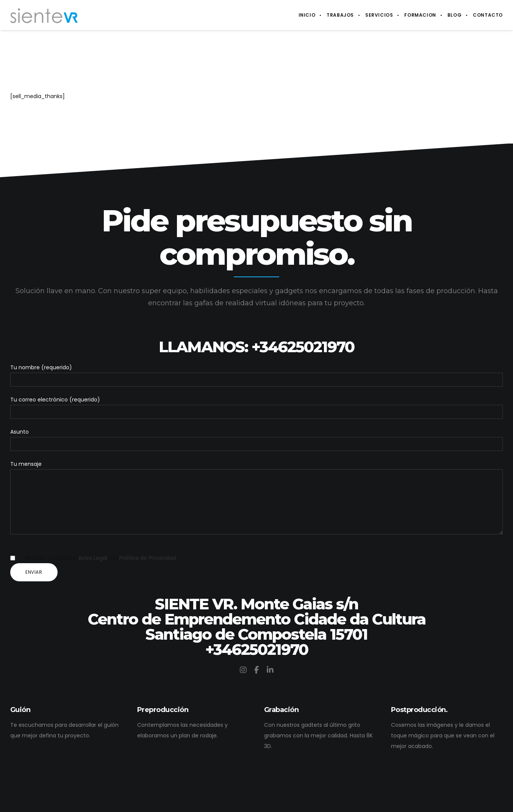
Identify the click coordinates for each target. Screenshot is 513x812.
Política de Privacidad (148, 558)
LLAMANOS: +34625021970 (256, 335)
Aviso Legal (93, 558)
